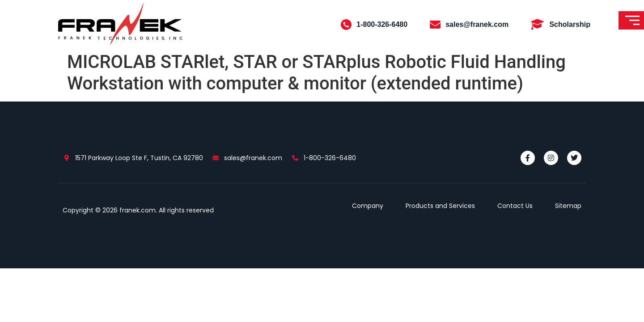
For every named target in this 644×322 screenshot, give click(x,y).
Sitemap (568, 206)
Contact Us (515, 206)
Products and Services (440, 206)
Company (368, 206)
